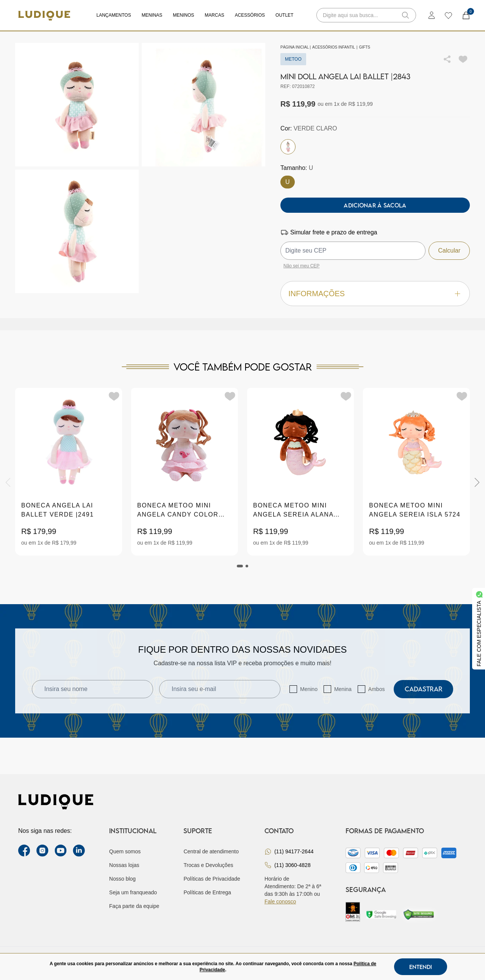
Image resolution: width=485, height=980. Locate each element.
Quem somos (125, 851)
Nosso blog (122, 879)
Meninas (152, 15)
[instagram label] (42, 851)
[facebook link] (24, 851)
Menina (343, 689)
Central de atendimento (211, 851)
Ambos (377, 689)
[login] (432, 15)
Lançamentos (114, 15)
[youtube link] (61, 851)
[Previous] (8, 482)
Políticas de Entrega (207, 892)
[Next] (477, 482)
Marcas (214, 15)
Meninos (183, 15)
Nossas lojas (124, 865)
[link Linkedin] (79, 851)
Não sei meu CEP (301, 266)
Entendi (421, 967)
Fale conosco (280, 901)
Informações (375, 294)
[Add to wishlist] (463, 59)
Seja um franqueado (133, 892)
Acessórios (250, 15)
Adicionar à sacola (375, 205)
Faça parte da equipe (134, 906)
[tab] (240, 566)
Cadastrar (424, 689)
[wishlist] (448, 15)
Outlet (284, 15)
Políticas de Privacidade (212, 879)
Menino (309, 689)
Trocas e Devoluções (208, 865)
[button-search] (405, 15)
